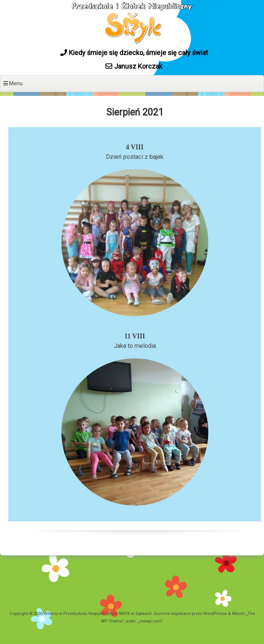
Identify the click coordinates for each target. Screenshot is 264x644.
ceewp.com (150, 621)
